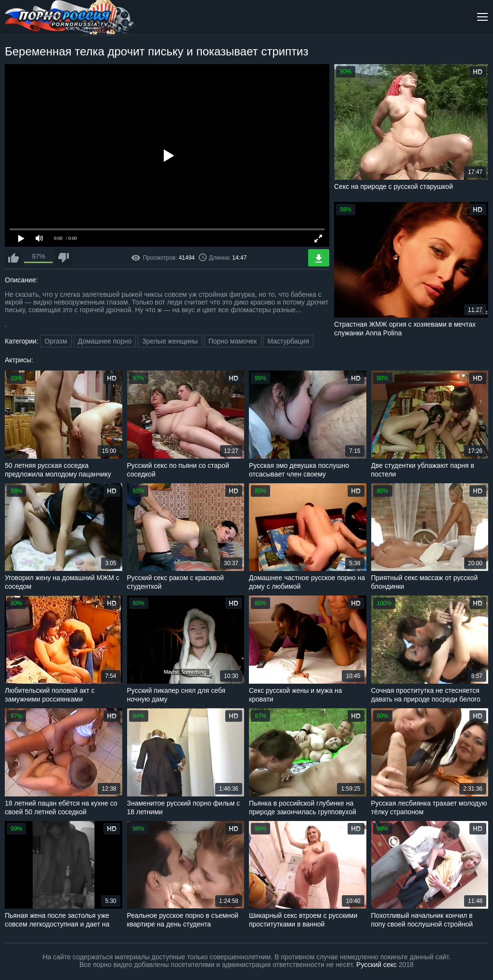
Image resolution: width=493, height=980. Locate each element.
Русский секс (376, 965)
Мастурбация (288, 341)
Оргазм (56, 341)
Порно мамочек (233, 341)
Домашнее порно (105, 341)
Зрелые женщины (170, 341)
